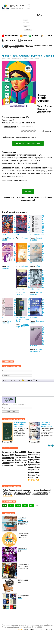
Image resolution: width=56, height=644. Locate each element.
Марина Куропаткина (36, 350)
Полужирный (3, 380)
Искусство (19, 462)
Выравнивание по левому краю (14, 380)
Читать (28, 191)
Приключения (7, 465)
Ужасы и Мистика (35, 475)
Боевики (5, 463)
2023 (25, 506)
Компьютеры (34, 455)
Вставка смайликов (23, 380)
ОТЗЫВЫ (48, 36)
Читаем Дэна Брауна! (42, 490)
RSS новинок (29, 629)
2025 (11, 506)
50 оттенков (8, 492)
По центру (17, 380)
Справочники (34, 472)
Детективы (6, 460)
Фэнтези (5, 455)
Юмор (31, 478)
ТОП (25, 36)
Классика (19, 465)
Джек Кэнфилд (19, 427)
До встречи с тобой (23, 492)
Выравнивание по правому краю (20, 380)
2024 (18, 506)
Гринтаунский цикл (40, 494)
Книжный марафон (42, 492)
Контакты (40, 629)
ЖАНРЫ (35, 36)
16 (27, 117)
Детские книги (21, 455)
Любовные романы (10, 458)
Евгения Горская (46, 427)
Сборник (43, 101)
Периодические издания (38, 460)
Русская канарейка (22, 494)
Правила (48, 629)
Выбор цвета (26, 380)
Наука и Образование (37, 457)
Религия (32, 467)
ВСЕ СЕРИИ (8, 496)
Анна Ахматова (6, 267)
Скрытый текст (29, 380)
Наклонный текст (6, 380)
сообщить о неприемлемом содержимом (19, 137)
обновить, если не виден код (14, 404)
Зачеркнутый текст (11, 380)
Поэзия (48, 106)
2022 (32, 506)
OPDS (20, 629)
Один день (7, 494)
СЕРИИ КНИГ (11, 40)
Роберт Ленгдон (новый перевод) (17, 490)
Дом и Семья (20, 457)
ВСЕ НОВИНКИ (12, 36)
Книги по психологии (37, 452)
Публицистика (34, 465)
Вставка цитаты (31, 380)
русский (11, 120)
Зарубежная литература (25, 460)
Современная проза (36, 470)
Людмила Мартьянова (22, 326)
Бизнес (18, 452)
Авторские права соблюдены (28, 143)
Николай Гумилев (36, 239)
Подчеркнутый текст (8, 380)
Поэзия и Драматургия (38, 462)
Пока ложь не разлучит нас (46, 424)
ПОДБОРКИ (27, 40)
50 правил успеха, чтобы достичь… (20, 424)
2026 (5, 506)
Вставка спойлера (37, 380)
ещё (37, 505)
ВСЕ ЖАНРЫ (33, 480)
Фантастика (7, 452)
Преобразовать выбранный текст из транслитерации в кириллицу (34, 380)
